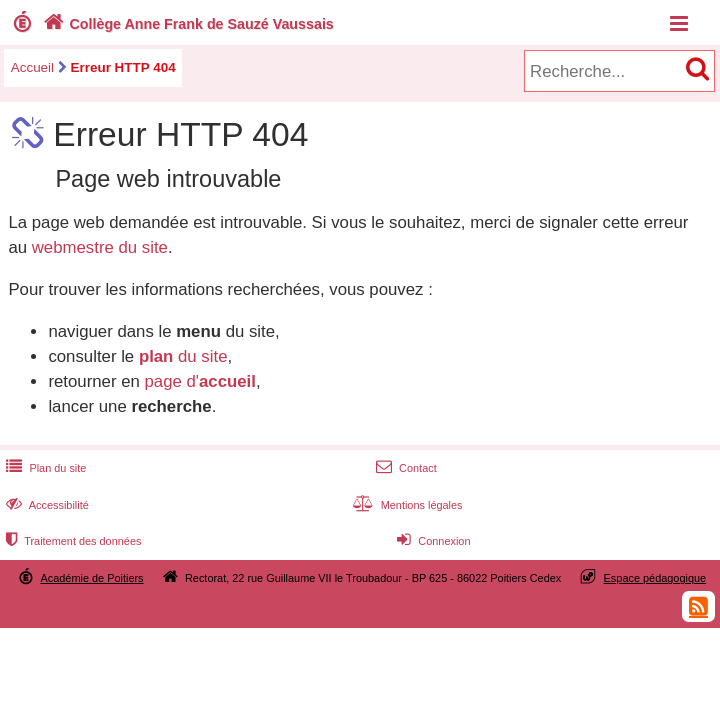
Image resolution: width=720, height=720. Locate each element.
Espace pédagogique (655, 578)
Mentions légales (405, 505)
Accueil (32, 67)
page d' (199, 381)
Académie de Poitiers (92, 578)
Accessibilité (45, 505)
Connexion (431, 541)
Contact (404, 468)
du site (183, 356)
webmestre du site (100, 247)
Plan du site (44, 468)
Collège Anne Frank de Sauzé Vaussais (186, 24)
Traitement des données (71, 541)
